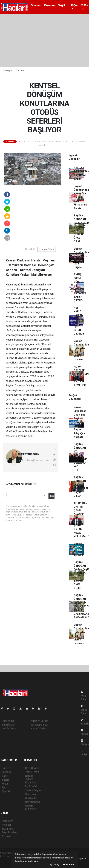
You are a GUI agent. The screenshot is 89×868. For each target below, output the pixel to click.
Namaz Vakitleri (30, 777)
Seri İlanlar (31, 798)
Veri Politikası (9, 729)
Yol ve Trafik (32, 772)
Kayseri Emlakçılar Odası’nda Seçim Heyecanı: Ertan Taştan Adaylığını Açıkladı (80, 422)
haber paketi (7, 860)
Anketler (6, 825)
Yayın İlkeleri (8, 725)
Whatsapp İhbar (40, 725)
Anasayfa (8, 70)
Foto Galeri (84, 696)
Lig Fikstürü (31, 786)
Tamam (68, 865)
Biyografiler (8, 829)
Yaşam (6, 780)
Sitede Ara (8, 821)
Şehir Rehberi (33, 802)
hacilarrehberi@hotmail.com (33, 460)
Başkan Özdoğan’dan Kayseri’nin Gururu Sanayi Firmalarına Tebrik (81, 197)
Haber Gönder (38, 729)
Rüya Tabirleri (9, 833)
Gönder (52, 496)
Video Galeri (84, 710)
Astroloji (6, 836)
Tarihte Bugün (33, 790)
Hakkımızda (8, 721)
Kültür (5, 784)
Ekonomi (50, 5)
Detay (55, 865)
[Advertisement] (44, 41)
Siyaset (6, 791)
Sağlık (62, 5)
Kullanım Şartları (40, 721)
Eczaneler (31, 783)
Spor (4, 788)
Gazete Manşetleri (31, 807)
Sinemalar (31, 794)
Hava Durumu (33, 768)
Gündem (36, 5)
